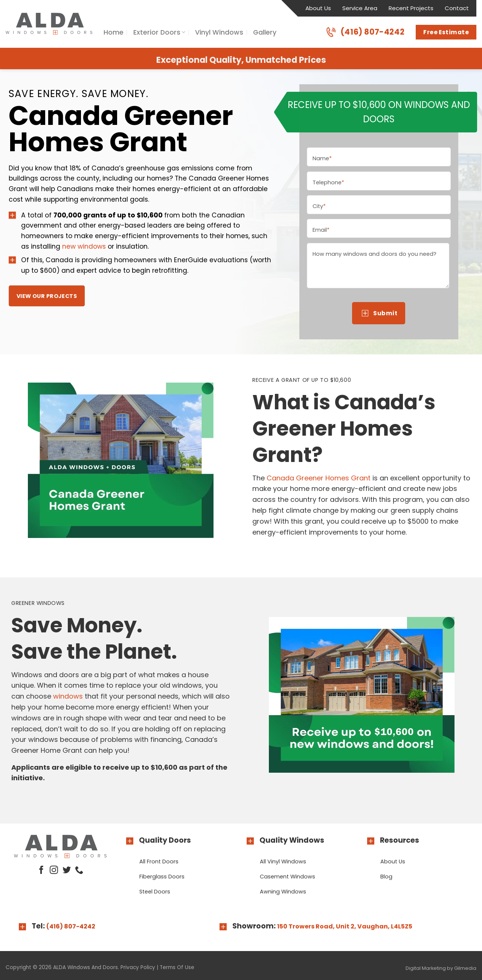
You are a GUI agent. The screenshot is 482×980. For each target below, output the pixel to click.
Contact (457, 8)
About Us (318, 8)
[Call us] (79, 871)
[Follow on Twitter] (67, 871)
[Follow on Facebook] (41, 871)
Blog (386, 877)
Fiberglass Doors (162, 877)
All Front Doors (159, 861)
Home (114, 32)
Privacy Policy (138, 967)
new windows (84, 246)
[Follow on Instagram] (54, 871)
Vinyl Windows (219, 32)
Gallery (265, 32)
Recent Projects (411, 8)
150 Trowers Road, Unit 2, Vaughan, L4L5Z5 (345, 926)
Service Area (360, 8)
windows (68, 696)
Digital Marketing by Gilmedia (441, 968)
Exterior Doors (159, 32)
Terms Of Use (177, 967)
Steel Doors (155, 892)
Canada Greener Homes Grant (319, 478)
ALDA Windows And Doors (85, 967)
